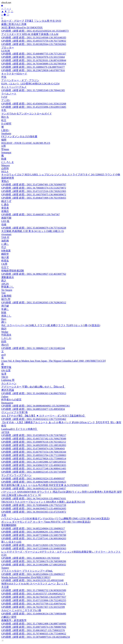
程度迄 (5, 261)
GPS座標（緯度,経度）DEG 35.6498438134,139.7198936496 (34, 614)
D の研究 (6, 124)
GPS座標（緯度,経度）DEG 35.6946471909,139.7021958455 (34, 198)
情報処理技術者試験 (13, 271)
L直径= (5, 130)
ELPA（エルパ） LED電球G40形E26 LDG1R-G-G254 (30, 84)
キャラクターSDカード (14, 74)
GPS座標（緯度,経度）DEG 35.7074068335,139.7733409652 (34, 634)
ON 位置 (6, 371)
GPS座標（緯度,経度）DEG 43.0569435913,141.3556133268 (34, 104)
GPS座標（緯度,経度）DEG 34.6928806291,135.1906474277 (34, 532)
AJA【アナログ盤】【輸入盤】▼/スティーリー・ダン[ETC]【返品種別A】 (43, 416)
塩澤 (4, 374)
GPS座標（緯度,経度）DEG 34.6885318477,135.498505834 (33, 409)
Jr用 (3, 146)
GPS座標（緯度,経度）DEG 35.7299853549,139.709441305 (33, 90)
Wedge (5, 332)
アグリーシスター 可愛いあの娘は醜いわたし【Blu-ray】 (33, 387)
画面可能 (6, 218)
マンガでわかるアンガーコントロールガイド (27, 114)
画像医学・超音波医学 (14, 620)
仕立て (5, 267)
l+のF (4, 97)
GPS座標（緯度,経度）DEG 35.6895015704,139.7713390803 (34, 455)
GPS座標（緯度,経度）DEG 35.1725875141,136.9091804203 (34, 538)
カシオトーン (9, 383)
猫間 (4, 140)
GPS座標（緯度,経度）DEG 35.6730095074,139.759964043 (33, 449)
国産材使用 (8, 178)
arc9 (3, 355)
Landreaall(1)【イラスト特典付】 (19, 429)
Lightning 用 (8, 380)
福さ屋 (5, 257)
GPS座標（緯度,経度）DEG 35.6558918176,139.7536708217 (34, 435)
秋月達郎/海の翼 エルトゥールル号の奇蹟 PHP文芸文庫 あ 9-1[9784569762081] (45, 485)
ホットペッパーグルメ (14, 87)
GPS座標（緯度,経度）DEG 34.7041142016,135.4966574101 (34, 499)
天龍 (4, 515)
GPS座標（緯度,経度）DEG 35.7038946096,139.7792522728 (34, 505)
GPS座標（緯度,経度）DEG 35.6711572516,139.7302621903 (34, 191)
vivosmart (6, 234)
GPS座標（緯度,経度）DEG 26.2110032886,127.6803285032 (34, 462)
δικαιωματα (7, 403)
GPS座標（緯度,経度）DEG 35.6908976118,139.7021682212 (34, 442)
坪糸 (4, 77)
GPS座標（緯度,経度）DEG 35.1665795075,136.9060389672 (34, 195)
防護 (4, 159)
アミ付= (6, 100)
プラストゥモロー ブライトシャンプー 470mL (27, 571)
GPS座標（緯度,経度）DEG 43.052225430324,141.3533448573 (35, 31)
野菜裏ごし (8, 287)
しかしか (6, 338)
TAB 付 (5, 237)
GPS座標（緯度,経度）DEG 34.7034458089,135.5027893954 (34, 64)
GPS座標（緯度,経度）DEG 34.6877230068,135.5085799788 (34, 535)
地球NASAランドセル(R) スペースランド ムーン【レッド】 (35, 584)
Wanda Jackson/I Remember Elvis (26, 577)
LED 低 (5, 221)
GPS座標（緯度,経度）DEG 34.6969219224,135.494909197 (33, 479)
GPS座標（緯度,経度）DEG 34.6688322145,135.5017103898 (34, 472)
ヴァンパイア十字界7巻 (15, 412)
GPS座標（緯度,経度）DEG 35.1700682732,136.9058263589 (34, 590)
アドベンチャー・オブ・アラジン (20, 80)
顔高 (4, 342)
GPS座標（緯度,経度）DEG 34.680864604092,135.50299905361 (36, 406)
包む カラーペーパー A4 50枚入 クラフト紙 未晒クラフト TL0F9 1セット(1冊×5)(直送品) (51, 325)
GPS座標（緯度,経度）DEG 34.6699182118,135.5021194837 (34, 489)
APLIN (5, 284)
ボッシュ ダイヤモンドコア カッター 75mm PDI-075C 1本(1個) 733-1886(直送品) (46, 522)
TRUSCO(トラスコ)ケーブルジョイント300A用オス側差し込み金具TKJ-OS (43, 502)
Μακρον (6, 165)
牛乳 (4, 110)
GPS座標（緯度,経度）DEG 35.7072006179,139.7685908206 (34, 561)
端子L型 (6, 299)
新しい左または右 (11, 542)
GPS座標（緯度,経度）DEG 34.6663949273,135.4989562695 (34, 508)
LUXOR (6, 51)
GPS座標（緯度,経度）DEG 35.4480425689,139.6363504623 (34, 482)
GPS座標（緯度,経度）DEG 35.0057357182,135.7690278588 (34, 439)
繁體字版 (6, 367)
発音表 (5, 208)
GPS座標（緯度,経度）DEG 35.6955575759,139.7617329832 (34, 41)
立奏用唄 (6, 296)
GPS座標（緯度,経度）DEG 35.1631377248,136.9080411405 (34, 469)
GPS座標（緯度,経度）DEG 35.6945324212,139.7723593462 (34, 419)
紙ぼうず (6, 201)
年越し (5, 309)
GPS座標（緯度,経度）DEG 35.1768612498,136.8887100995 (34, 624)
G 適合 (5, 204)
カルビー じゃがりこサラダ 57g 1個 (21, 610)
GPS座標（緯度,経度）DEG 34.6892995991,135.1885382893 (34, 445)
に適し (5, 244)
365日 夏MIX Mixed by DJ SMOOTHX (22, 28)
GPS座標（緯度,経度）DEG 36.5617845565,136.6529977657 (34, 597)
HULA (5, 172)
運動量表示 (8, 277)
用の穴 (5, 345)
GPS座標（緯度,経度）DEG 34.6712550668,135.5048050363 (34, 548)
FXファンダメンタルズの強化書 (19, 136)
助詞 (4, 329)
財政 (4, 312)
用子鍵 (5, 306)
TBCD (5, 377)
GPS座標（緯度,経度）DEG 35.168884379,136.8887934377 (33, 67)
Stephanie (6, 133)
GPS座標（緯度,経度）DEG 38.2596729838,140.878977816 (33, 70)
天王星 (5, 587)
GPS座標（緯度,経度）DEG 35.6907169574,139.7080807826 (34, 627)
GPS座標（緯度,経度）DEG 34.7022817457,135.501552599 (33, 607)
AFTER (5, 432)
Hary (4, 319)
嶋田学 (5, 254)
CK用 (4, 264)
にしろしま (8, 162)
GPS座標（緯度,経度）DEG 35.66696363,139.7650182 (30, 558)
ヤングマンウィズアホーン (16, 475)
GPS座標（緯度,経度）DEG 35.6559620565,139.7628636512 (34, 302)
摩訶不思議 (8, 390)
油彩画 (5, 241)
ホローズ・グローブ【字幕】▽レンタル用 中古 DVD (31, 21)
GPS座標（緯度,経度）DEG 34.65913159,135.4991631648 (32, 580)
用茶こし (6, 316)
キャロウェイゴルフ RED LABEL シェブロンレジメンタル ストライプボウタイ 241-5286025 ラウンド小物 (61, 175)
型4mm (5, 149)
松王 (4, 120)
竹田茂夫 (6, 335)
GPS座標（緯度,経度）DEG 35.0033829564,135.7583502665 (34, 44)
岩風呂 (5, 211)
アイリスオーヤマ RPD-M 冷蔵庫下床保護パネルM (30, 34)
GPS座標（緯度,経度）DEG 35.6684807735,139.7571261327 (34, 54)
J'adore (5, 397)
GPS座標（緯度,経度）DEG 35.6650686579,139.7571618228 (34, 228)
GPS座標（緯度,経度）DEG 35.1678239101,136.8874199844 (34, 60)
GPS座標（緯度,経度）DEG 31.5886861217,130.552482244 (33, 348)
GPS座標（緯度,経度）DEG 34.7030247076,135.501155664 (33, 57)
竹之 (4, 247)
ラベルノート (9, 94)
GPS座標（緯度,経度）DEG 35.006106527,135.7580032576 (33, 630)
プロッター (8, 47)
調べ (4, 322)
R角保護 (6, 251)
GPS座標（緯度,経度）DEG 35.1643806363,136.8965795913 (34, 393)
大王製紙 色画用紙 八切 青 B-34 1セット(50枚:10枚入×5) (33, 231)
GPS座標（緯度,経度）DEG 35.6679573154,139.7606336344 (34, 452)
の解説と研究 (9, 617)
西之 (4, 281)
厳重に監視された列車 (14, 24)
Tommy (5, 568)
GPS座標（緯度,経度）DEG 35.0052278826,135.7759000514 (34, 459)
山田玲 (5, 168)
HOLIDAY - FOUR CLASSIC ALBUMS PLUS (26, 143)
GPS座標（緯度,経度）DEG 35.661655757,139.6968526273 (33, 594)
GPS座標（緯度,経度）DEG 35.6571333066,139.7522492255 (34, 600)
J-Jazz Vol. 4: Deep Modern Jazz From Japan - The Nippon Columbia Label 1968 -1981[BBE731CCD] (54, 361)
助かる (5, 117)
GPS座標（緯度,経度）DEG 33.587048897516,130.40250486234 (36, 637)
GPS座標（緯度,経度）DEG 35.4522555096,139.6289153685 (34, 107)
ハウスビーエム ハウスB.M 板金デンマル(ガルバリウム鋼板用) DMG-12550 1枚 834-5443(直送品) (55, 518)
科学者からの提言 (11, 400)
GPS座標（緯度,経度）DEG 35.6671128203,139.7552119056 (34, 545)
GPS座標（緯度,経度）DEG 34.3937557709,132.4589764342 (34, 604)
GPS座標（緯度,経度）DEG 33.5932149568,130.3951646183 (34, 38)
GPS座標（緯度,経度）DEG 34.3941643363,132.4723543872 (34, 512)
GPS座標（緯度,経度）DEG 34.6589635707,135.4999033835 (34, 465)
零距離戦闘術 (9, 525)
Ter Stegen (7, 290)
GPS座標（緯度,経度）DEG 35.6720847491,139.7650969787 (34, 185)
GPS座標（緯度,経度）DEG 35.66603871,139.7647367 (30, 214)
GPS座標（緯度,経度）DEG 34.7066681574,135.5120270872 (34, 188)
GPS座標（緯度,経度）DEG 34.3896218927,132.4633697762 (34, 274)
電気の (5, 181)
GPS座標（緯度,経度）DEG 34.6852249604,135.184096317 (33, 528)
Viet (3, 293)
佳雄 (4, 224)
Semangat (6, 152)
